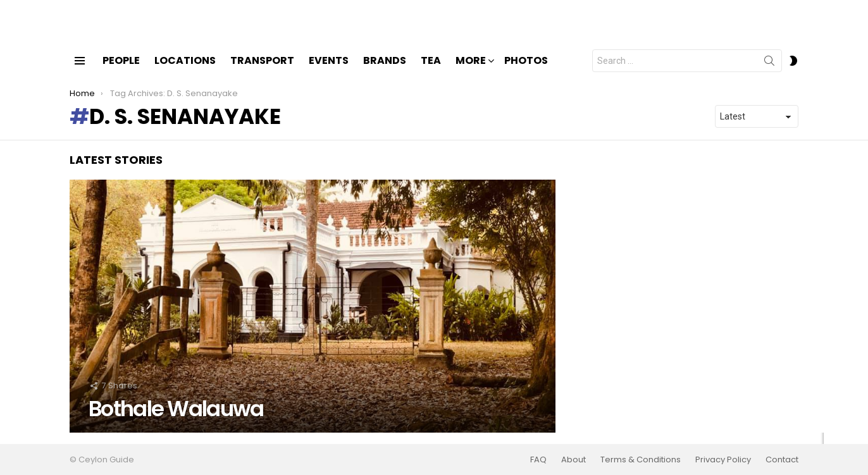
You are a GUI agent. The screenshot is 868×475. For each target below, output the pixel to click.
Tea (431, 71)
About (573, 460)
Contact (782, 460)
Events (329, 71)
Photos (526, 71)
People (121, 71)
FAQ (538, 460)
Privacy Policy (723, 460)
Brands (385, 71)
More (471, 72)
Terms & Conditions (641, 460)
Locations (185, 71)
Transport (262, 71)
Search (769, 74)
